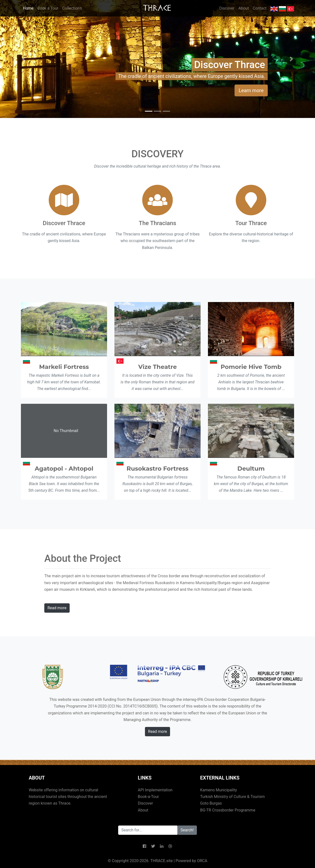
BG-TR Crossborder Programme (228, 810)
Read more (57, 608)
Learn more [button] (251, 90)
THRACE (158, 8)
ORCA (202, 861)
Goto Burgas (211, 803)
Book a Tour (48, 8)
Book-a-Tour (148, 797)
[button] (24, 59)
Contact (260, 8)
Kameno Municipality (218, 790)
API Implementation (155, 790)
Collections (72, 8)
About (244, 8)
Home (28, 8)
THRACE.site (162, 861)
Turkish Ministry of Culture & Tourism (232, 797)
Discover (227, 8)
